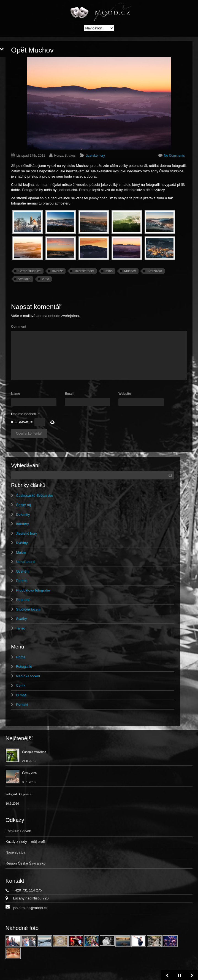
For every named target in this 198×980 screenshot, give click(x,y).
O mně (21, 695)
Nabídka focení (28, 676)
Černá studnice (30, 271)
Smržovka (155, 271)
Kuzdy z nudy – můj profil (25, 842)
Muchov (130, 271)
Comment (19, 327)
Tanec (21, 628)
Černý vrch (29, 773)
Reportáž (23, 600)
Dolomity (23, 514)
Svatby (21, 619)
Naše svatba (15, 852)
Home (21, 657)
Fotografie (24, 666)
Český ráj (23, 505)
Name (16, 394)
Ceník (21, 685)
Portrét (21, 581)
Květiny (22, 543)
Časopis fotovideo (34, 752)
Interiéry (22, 524)
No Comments (174, 156)
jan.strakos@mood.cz (30, 908)
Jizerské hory (95, 156)
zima (46, 279)
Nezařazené (26, 562)
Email (69, 394)
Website (125, 394)
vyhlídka (25, 279)
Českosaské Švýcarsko (34, 495)
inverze (58, 271)
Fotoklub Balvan (18, 831)
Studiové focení (28, 609)
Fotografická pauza (18, 794)
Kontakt (22, 704)
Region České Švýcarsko (25, 863)
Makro (21, 552)
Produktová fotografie (33, 590)
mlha (109, 271)
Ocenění (23, 571)
